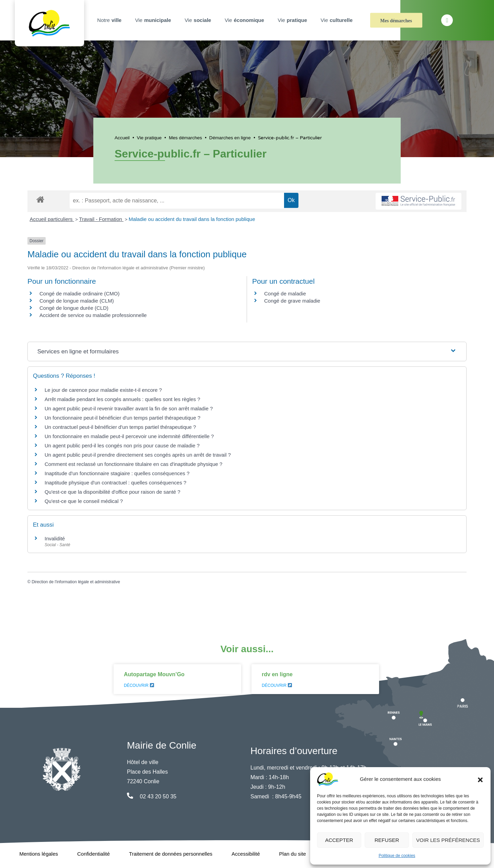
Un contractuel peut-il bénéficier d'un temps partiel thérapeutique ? (120, 427)
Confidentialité (93, 854)
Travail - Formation (101, 219)
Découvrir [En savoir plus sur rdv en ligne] (277, 685)
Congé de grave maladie (292, 301)
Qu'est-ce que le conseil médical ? (84, 501)
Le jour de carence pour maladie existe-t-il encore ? (103, 390)
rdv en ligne (277, 674)
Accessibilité (246, 854)
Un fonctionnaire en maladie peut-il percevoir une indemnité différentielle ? (129, 436)
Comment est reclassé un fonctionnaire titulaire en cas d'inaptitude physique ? (133, 464)
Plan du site (293, 854)
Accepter (339, 840)
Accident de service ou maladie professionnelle (93, 315)
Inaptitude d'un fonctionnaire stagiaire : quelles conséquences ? (117, 473)
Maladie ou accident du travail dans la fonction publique (192, 219)
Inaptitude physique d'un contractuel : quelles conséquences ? (115, 483)
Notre (110, 20)
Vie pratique (149, 138)
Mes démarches (396, 21)
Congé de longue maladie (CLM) (77, 301)
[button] (480, 779)
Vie (154, 20)
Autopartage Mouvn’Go (154, 674)
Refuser (387, 840)
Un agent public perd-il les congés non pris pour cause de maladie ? (122, 445)
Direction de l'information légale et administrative (76, 582)
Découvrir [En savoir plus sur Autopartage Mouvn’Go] (139, 685)
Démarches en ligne (230, 138)
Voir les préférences (448, 840)
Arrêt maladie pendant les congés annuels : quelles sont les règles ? (122, 399)
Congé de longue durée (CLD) (74, 308)
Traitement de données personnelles (171, 854)
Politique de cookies (397, 856)
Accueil (122, 138)
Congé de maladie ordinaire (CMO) (79, 294)
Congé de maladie (285, 294)
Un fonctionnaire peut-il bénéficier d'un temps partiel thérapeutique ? (122, 418)
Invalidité (55, 538)
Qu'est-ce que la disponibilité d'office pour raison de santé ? (113, 492)
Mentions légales (39, 854)
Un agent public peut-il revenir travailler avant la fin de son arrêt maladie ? (129, 408)
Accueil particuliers (52, 219)
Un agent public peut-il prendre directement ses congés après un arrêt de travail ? (138, 455)
